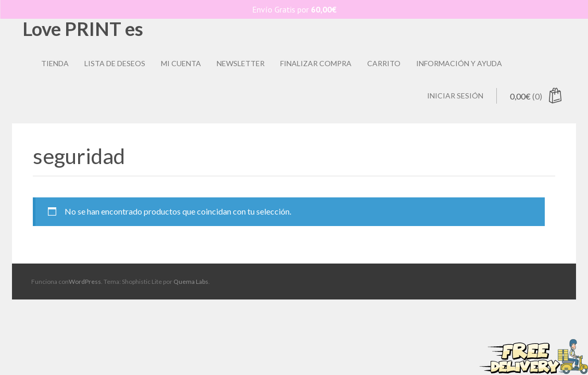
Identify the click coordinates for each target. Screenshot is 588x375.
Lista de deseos (115, 63)
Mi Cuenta (181, 63)
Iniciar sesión (455, 96)
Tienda (55, 63)
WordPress (85, 282)
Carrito (384, 63)
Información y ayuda (459, 63)
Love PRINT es (83, 29)
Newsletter (241, 63)
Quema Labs (191, 282)
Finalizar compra (316, 63)
